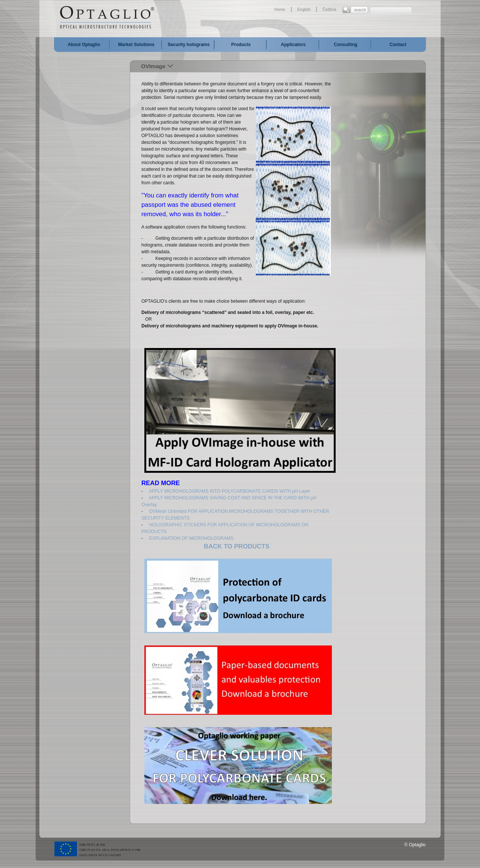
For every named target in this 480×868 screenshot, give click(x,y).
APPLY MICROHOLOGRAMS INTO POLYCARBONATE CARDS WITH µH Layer (230, 491)
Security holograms (189, 45)
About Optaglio (84, 45)
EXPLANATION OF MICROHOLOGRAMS (191, 538)
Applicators (293, 45)
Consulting (346, 45)
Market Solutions (136, 45)
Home (280, 9)
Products (241, 45)
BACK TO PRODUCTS (237, 546)
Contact (398, 45)
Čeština (329, 9)
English (304, 9)
